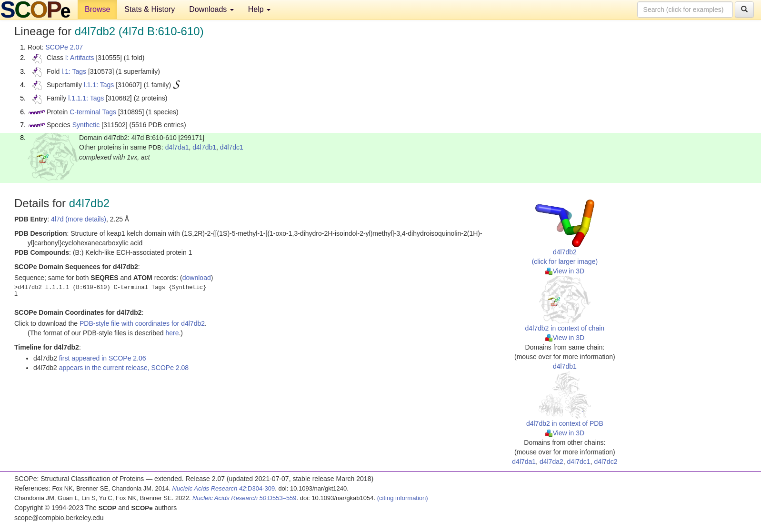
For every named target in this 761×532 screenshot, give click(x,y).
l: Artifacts (80, 58)
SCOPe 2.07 (64, 47)
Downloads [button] (211, 9)
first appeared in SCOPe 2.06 (103, 358)
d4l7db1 (204, 147)
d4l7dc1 (232, 147)
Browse (97, 9)
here (172, 333)
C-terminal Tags (93, 112)
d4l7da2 (551, 462)
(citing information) (403, 498)
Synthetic (86, 125)
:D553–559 (245, 498)
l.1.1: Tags (99, 85)
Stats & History (150, 9)
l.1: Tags (74, 71)
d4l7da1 (177, 147)
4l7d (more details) (79, 219)
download (197, 278)
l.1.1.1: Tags (86, 98)
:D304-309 (224, 488)
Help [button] (259, 9)
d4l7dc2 (606, 462)
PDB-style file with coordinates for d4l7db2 (142, 323)
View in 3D (565, 271)
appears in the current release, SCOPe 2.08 (124, 368)
